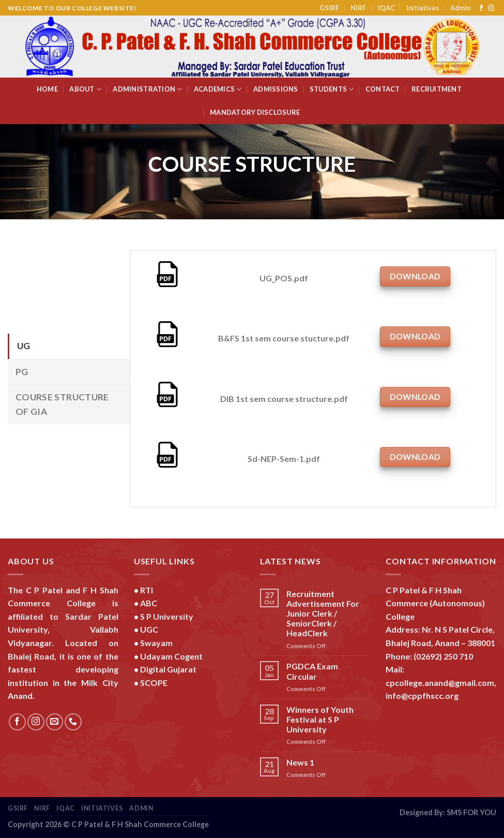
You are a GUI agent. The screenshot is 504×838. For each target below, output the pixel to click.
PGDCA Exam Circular (312, 671)
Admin (460, 8)
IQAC (386, 8)
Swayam (156, 643)
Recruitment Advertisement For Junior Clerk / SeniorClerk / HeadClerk (323, 613)
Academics (218, 89)
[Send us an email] (55, 722)
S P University (167, 616)
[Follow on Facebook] (481, 8)
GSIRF (329, 8)
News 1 (300, 762)
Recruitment (437, 89)
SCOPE (154, 683)
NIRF (358, 8)
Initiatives (423, 8)
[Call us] (73, 722)
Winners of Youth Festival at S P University (320, 719)
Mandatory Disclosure (255, 112)
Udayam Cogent (171, 656)
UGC (149, 629)
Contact (383, 89)
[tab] (69, 346)
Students (332, 89)
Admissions (276, 89)
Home (47, 89)
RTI (147, 590)
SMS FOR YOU (471, 812)
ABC (149, 603)
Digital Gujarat (168, 669)
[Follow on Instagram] (491, 8)
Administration (147, 89)
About (85, 89)
